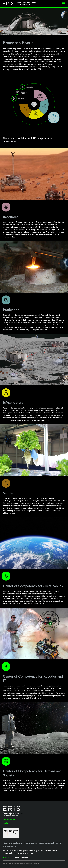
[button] (63, 4)
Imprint (6, 823)
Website (6, 857)
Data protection (9, 820)
